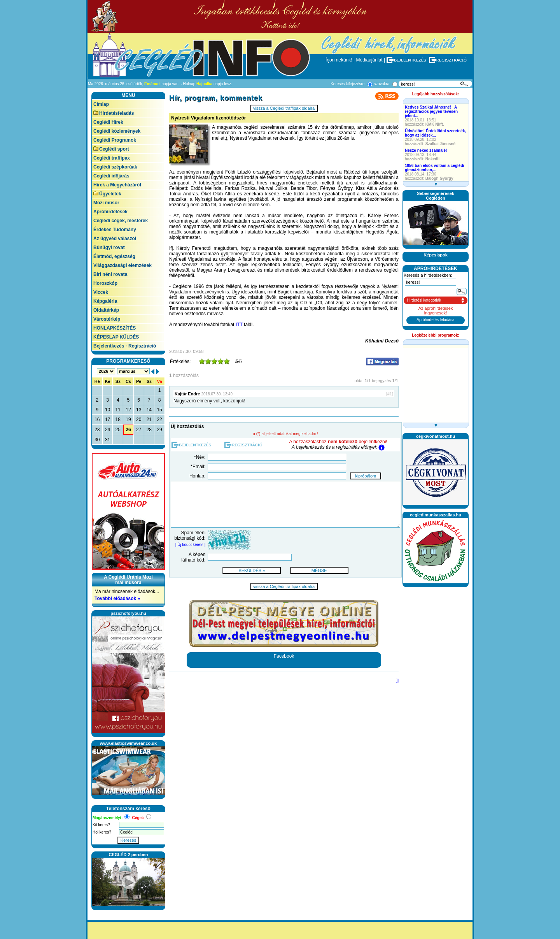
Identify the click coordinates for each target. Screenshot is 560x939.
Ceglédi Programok (115, 140)
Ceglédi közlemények (117, 131)
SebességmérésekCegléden (436, 196)
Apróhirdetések (110, 212)
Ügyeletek (107, 194)
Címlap (101, 104)
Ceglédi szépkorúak (115, 167)
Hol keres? (102, 832)
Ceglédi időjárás (111, 176)
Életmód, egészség (114, 256)
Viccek (101, 292)
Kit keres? (101, 825)
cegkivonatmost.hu (436, 436)
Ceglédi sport (111, 149)
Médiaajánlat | (371, 60)
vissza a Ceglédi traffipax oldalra (284, 108)
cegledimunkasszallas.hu (436, 515)
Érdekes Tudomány (115, 230)
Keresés (128, 840)
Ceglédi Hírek (108, 122)
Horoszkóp (105, 283)
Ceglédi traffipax (112, 158)
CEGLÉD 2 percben (129, 855)
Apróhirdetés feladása (435, 320)
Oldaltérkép (106, 310)
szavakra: (382, 84)
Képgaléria (105, 301)
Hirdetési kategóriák (424, 300)
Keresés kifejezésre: (348, 84)
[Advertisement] (436, 707)
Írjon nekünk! (339, 60)
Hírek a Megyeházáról (117, 185)
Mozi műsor (106, 203)
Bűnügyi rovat (109, 247)
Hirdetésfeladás (114, 113)
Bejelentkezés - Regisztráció (125, 346)
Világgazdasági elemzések (122, 265)
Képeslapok (436, 255)
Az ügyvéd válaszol (115, 239)
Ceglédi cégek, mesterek (121, 221)
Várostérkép (107, 319)
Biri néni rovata (110, 274)
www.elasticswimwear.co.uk (128, 743)
